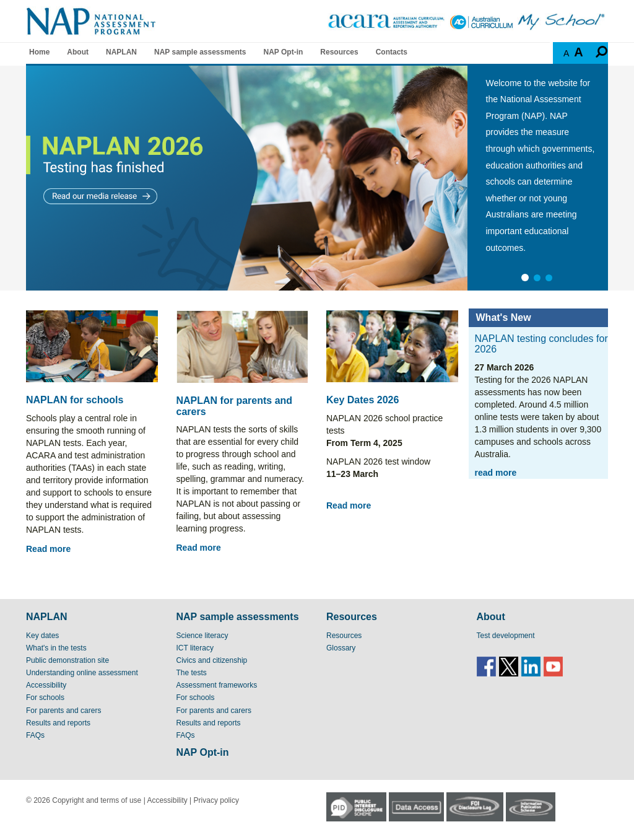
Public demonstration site (67, 660)
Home (39, 52)
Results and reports (58, 723)
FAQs (35, 735)
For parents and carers (63, 711)
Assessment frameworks (217, 685)
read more (496, 473)
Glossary (341, 648)
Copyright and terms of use (97, 800)
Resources (339, 52)
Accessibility (46, 685)
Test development (506, 636)
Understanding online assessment (82, 673)
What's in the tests (56, 648)
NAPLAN (121, 52)
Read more (48, 549)
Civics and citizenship (212, 660)
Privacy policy (216, 800)
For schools (45, 698)
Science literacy (202, 636)
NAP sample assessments (200, 52)
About (78, 52)
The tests (192, 673)
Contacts (392, 52)
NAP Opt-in (284, 52)
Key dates (42, 636)
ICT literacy (195, 648)
